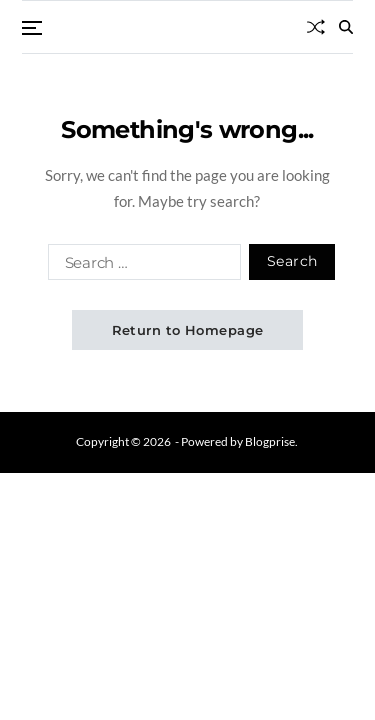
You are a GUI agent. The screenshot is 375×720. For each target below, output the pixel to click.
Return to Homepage (188, 330)
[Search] (346, 27)
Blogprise (270, 441)
